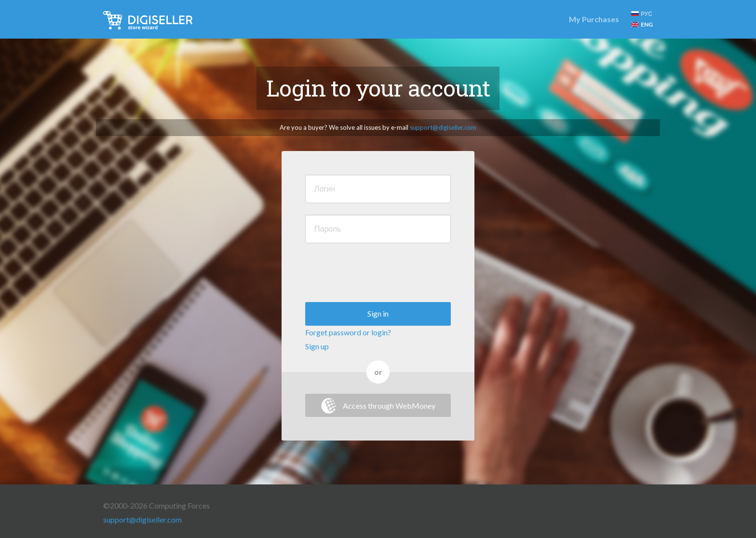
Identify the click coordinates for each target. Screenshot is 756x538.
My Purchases (594, 19)
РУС (642, 14)
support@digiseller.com (443, 127)
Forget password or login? (348, 332)
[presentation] (378, 274)
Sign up (317, 346)
